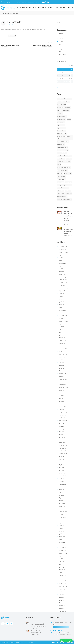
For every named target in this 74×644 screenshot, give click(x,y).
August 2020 (62, 390)
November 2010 (63, 611)
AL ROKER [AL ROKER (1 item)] (60, 99)
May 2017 (61, 498)
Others (50, 8)
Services (22, 8)
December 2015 (63, 545)
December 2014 (63, 578)
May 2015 (61, 564)
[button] (66, 641)
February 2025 (62, 260)
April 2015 (61, 567)
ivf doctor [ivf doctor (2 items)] (69, 159)
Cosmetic (61, 44)
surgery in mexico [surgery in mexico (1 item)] (67, 185)
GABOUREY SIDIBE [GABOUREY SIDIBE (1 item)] (62, 134)
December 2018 (63, 445)
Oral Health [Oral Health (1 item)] (60, 173)
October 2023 (62, 285)
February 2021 (62, 374)
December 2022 (63, 313)
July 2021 (61, 360)
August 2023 (62, 291)
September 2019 (63, 421)
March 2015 (62, 570)
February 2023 (62, 307)
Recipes (44, 8)
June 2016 (61, 528)
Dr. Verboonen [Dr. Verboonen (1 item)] (61, 122)
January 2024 (62, 277)
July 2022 (61, 327)
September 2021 (63, 354)
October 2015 (62, 550)
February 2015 (62, 573)
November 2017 (63, 481)
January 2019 (62, 443)
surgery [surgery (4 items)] (59, 185)
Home (16, 8)
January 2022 (62, 343)
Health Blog (37, 8)
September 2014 (63, 586)
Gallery (29, 8)
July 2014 (61, 592)
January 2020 (62, 410)
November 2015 (63, 548)
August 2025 (62, 255)
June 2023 (61, 296)
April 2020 (61, 401)
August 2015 (62, 556)
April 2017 (61, 501)
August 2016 (62, 523)
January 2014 (62, 608)
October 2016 (62, 517)
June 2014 (61, 595)
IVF (60, 36)
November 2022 (63, 316)
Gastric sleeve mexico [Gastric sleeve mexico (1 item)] (62, 147)
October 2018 (62, 451)
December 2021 (63, 346)
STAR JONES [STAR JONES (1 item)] (69, 182)
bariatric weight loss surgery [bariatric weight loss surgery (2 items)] (64, 108)
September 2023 (63, 288)
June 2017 (61, 495)
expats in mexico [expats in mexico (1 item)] (61, 128)
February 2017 (62, 506)
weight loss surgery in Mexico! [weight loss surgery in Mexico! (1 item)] (64, 200)
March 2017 (62, 503)
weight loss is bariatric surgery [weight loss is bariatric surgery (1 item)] (64, 194)
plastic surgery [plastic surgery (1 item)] (68, 173)
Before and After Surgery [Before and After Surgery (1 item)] (63, 110)
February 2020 (62, 407)
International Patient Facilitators (17, 642)
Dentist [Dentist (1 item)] (69, 119)
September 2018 (63, 454)
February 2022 (62, 340)
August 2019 (62, 423)
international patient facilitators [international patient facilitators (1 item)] (64, 156)
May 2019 (61, 432)
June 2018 (61, 462)
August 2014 (62, 589)
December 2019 (63, 412)
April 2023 (61, 302)
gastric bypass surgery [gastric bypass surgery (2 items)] (63, 141)
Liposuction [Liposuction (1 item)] (68, 162)
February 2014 (62, 606)
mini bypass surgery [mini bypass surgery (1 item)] (62, 170)
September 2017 (63, 487)
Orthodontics (62, 47)
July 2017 (61, 492)
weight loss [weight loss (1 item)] (68, 191)
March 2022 (62, 338)
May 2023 (61, 299)
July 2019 (61, 426)
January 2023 (62, 310)
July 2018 (61, 459)
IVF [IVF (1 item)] (58, 159)
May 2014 (61, 597)
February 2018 (62, 473)
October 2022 (62, 318)
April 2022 (61, 335)
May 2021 (61, 365)
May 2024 (61, 271)
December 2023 (63, 280)
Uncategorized (8, 13)
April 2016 (61, 534)
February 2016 (62, 539)
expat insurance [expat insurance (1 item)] (61, 125)
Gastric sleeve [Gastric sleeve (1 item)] (61, 144)
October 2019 (62, 418)
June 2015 (61, 561)
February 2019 (62, 440)
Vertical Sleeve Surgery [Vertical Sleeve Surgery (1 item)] (63, 188)
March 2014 (62, 603)
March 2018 (62, 470)
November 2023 (63, 282)
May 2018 (61, 465)
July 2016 (61, 526)
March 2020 (62, 404)
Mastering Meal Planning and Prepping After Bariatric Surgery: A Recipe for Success (68, 217)
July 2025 (61, 258)
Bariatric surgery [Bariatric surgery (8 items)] (68, 99)
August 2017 (62, 490)
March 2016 (62, 537)
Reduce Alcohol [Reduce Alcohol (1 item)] (61, 179)
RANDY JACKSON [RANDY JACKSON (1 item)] (61, 176)
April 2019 (61, 434)
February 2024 (62, 274)
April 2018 (61, 468)
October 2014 (62, 584)
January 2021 (62, 376)
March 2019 (62, 437)
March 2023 (62, 305)
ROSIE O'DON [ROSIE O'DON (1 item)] (60, 182)
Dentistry (61, 42)
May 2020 (61, 399)
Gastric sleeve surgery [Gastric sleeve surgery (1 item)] (63, 150)
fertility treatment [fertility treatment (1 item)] (61, 131)
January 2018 (62, 476)
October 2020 (62, 385)
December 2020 (63, 379)
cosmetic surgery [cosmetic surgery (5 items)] (61, 119)
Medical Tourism (63, 54)
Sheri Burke (12, 25)
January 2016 (62, 542)
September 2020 (63, 387)
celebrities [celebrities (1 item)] (60, 113)
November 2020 (63, 382)
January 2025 (62, 263)
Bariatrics (61, 33)
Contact (70, 8)
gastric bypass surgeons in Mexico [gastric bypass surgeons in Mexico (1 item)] (64, 138)
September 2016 (63, 520)
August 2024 (62, 266)
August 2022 (62, 324)
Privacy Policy (30, 642)
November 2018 (63, 448)
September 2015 (63, 553)
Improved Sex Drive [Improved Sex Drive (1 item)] (62, 153)
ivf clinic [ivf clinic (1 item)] (63, 159)
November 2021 (63, 349)
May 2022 (61, 332)
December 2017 (63, 479)
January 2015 (62, 575)
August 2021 (62, 357)
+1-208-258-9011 (7, 2)
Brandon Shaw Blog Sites (13, 29)
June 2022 (61, 329)
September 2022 (63, 321)
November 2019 (63, 415)
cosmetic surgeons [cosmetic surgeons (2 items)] (62, 116)
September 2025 (63, 252)
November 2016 (63, 515)
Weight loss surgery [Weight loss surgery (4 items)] (62, 197)
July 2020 (61, 393)
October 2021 (62, 352)
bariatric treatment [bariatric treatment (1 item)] (61, 105)
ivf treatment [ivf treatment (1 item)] (60, 162)
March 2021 (62, 371)
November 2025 (63, 247)
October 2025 (62, 249)
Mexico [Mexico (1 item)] (59, 165)
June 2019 (61, 429)
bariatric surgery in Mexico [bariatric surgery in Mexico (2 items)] (63, 102)
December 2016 (63, 512)
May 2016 (61, 531)
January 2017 (62, 509)
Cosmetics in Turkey (60, 8)
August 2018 (62, 457)
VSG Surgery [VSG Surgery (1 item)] (60, 191)
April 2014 (61, 600)
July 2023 (61, 294)
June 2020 (61, 396)
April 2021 (61, 368)
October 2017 (62, 484)
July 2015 (61, 559)
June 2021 (61, 363)
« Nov (58, 87)
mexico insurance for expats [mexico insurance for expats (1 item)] (64, 168)
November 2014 (63, 581)
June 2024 (61, 269)
